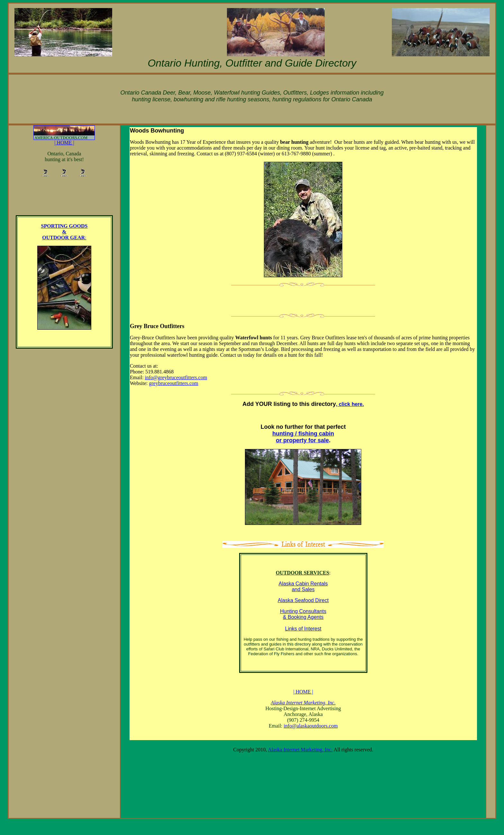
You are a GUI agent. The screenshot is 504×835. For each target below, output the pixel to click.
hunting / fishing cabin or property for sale (303, 437)
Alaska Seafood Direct (303, 600)
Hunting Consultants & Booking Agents (303, 614)
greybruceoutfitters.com (174, 383)
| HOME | (64, 140)
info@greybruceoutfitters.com (176, 377)
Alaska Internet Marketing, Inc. (300, 750)
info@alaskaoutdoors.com (311, 726)
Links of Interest (303, 629)
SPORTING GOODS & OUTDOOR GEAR (64, 232)
